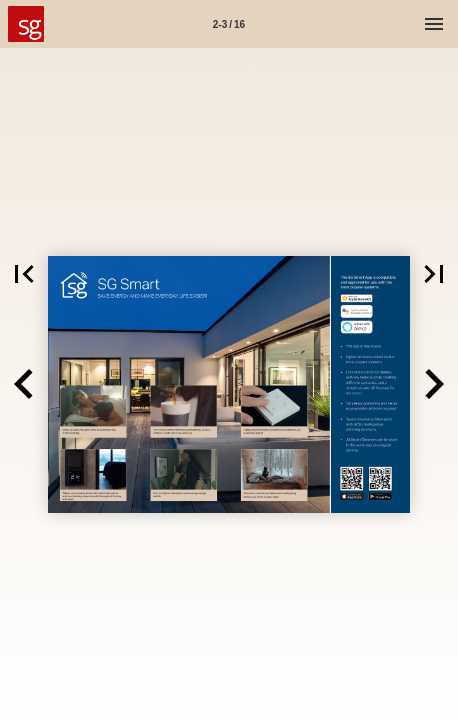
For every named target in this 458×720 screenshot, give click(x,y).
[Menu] (434, 24)
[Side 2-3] (229, 24)
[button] (24, 274)
